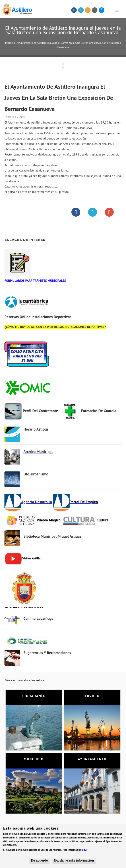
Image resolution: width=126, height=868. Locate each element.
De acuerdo (39, 861)
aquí (85, 850)
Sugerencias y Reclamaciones (47, 653)
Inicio (8, 43)
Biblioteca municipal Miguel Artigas (52, 536)
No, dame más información (74, 861)
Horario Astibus (36, 429)
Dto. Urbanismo (36, 474)
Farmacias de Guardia (98, 411)
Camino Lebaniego (38, 619)
